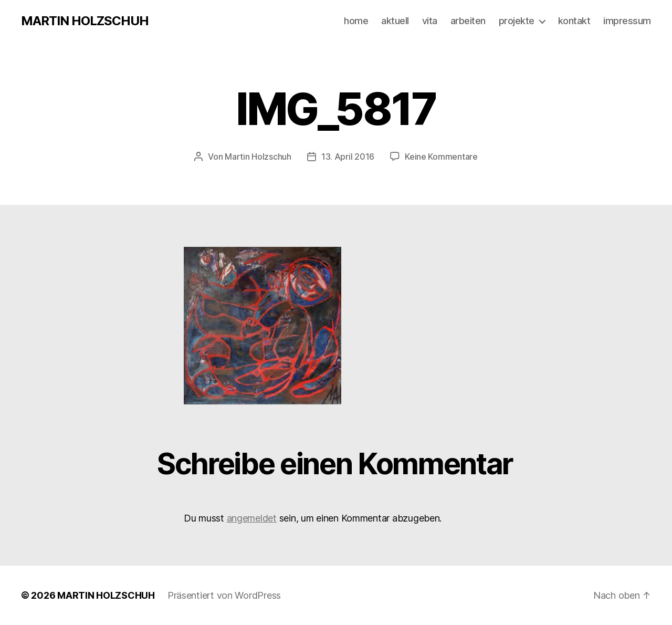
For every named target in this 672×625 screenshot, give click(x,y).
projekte (517, 21)
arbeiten (468, 21)
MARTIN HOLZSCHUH (85, 21)
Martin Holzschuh (258, 157)
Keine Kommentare (441, 157)
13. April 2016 (348, 157)
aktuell (395, 21)
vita (430, 21)
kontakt (574, 21)
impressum (627, 21)
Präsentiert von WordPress (224, 595)
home (356, 21)
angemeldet (252, 518)
